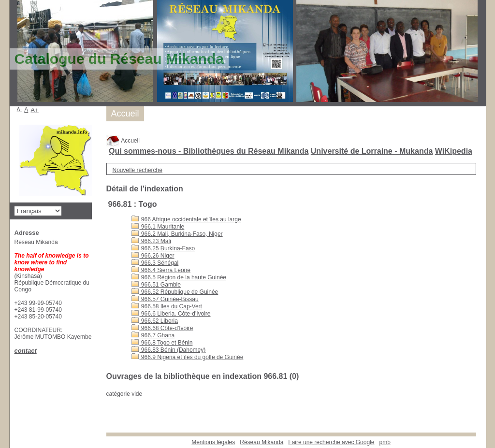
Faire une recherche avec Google (331, 442)
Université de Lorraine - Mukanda (372, 151)
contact (26, 351)
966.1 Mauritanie (158, 227)
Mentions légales (213, 442)
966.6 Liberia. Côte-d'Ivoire (171, 314)
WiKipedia (454, 151)
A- (20, 109)
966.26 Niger (153, 256)
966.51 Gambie (156, 285)
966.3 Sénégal (155, 263)
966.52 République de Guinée (175, 292)
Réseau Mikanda (262, 442)
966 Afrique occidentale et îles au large (186, 219)
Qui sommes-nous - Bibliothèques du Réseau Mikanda (209, 151)
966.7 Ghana (153, 335)
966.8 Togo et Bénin (162, 343)
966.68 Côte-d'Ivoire (162, 328)
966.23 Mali (151, 241)
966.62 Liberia (155, 321)
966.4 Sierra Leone (161, 270)
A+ (35, 110)
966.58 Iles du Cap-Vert (167, 306)
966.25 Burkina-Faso (163, 248)
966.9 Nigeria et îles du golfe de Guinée (188, 357)
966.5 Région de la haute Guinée (179, 277)
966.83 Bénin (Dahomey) (169, 350)
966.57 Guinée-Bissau (165, 299)
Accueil (123, 141)
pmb (385, 442)
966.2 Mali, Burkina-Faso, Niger (177, 234)
